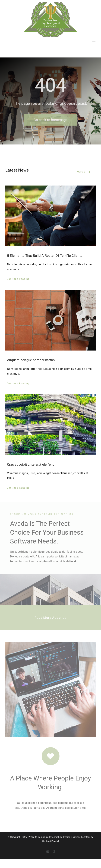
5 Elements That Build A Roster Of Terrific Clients (45, 256)
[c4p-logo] (50, 3)
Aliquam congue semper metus (31, 360)
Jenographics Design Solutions (65, 837)
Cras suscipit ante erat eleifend (31, 465)
